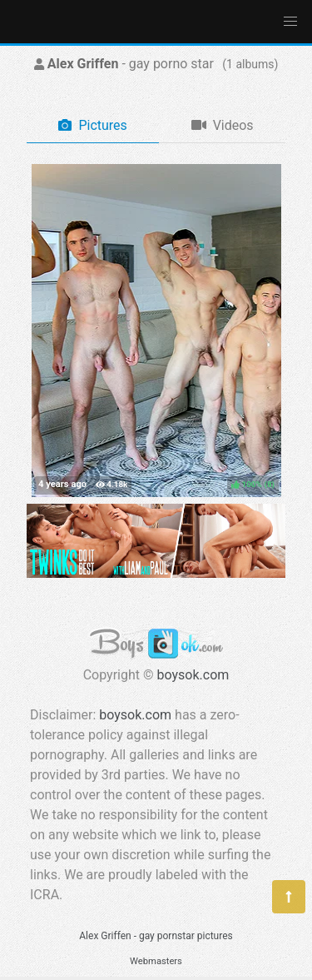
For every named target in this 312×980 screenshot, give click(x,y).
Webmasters (156, 961)
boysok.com (193, 675)
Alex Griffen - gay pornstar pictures (156, 936)
